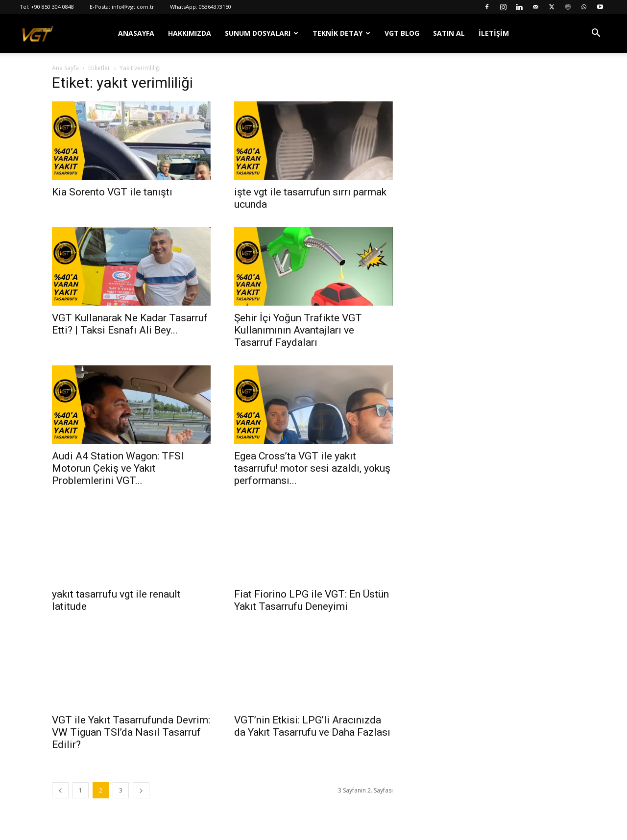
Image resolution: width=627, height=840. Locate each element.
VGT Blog (402, 33)
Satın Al (449, 33)
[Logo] (38, 34)
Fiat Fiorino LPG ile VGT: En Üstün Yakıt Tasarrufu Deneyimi (312, 600)
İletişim (494, 33)
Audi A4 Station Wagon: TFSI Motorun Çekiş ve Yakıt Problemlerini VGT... (118, 468)
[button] (596, 34)
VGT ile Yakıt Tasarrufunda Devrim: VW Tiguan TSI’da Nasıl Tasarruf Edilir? (131, 732)
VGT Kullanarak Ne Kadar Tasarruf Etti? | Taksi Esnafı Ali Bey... (130, 324)
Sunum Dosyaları (258, 33)
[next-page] (141, 790)
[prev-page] (60, 790)
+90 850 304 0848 (52, 7)
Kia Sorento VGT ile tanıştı (112, 192)
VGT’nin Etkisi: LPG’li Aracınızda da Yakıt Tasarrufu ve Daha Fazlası (312, 726)
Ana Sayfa (65, 68)
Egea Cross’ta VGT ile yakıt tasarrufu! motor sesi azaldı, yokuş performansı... (312, 468)
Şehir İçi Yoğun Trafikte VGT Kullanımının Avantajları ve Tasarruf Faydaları (298, 330)
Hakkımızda (190, 33)
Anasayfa (136, 33)
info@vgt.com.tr (133, 7)
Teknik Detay (338, 33)
